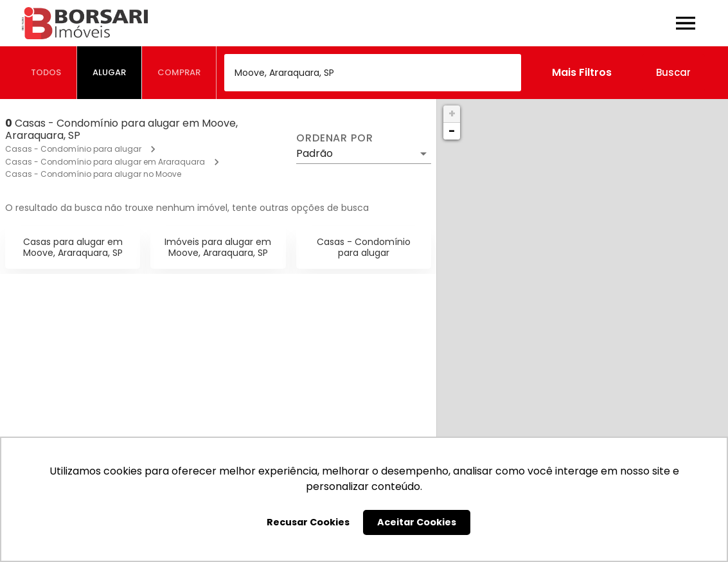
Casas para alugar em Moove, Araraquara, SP (73, 247)
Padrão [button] (315, 153)
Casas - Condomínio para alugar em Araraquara (105, 162)
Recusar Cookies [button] (308, 522)
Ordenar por (335, 138)
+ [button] (452, 113)
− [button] (452, 131)
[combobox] (373, 73)
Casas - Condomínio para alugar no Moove (93, 174)
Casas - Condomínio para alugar (73, 149)
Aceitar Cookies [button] (417, 522)
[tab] (46, 73)
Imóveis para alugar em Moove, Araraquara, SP (218, 247)
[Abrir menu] (686, 23)
